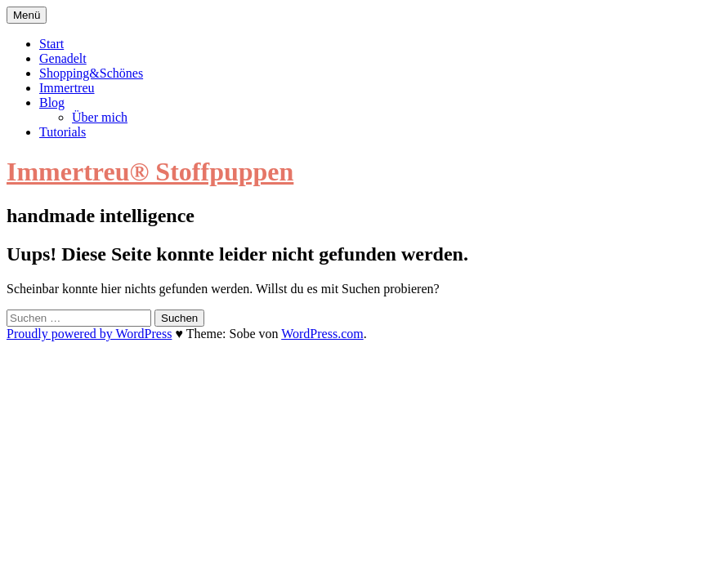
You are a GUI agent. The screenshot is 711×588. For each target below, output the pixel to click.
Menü (27, 15)
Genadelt (63, 58)
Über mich (100, 117)
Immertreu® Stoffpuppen (150, 171)
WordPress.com (322, 334)
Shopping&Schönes (91, 73)
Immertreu (67, 88)
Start (51, 44)
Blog (52, 102)
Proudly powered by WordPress (89, 334)
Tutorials (63, 132)
